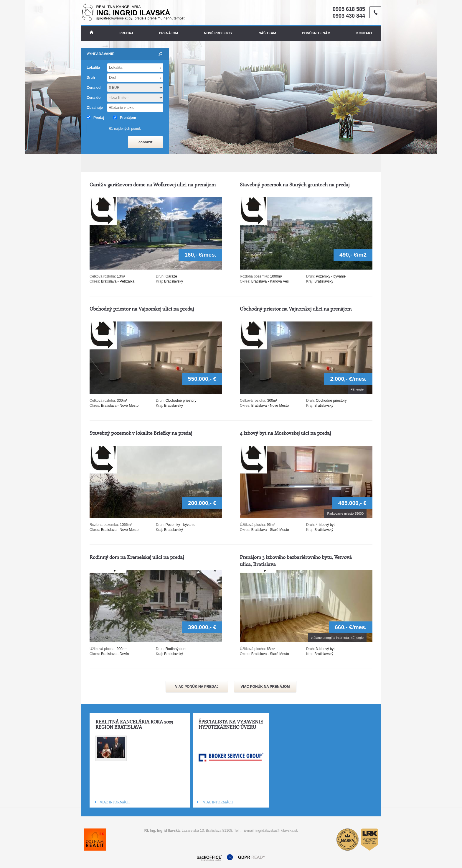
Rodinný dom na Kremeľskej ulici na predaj (137, 557)
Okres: (95, 281)
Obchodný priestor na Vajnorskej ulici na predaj (142, 309)
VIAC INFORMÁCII (115, 802)
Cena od (94, 88)
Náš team (267, 33)
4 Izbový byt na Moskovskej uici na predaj (285, 433)
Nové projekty (218, 33)
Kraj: (160, 281)
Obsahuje (95, 108)
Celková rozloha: (103, 276)
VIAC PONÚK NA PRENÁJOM (265, 687)
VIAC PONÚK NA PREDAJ (197, 687)
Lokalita (93, 68)
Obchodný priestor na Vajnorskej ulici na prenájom (296, 309)
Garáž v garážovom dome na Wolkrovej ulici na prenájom (153, 184)
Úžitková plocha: (253, 525)
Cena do (94, 98)
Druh (91, 78)
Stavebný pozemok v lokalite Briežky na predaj (141, 433)
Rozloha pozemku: (255, 276)
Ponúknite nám (316, 33)
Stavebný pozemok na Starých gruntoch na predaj (295, 184)
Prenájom (169, 33)
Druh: (160, 276)
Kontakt (364, 33)
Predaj (126, 33)
